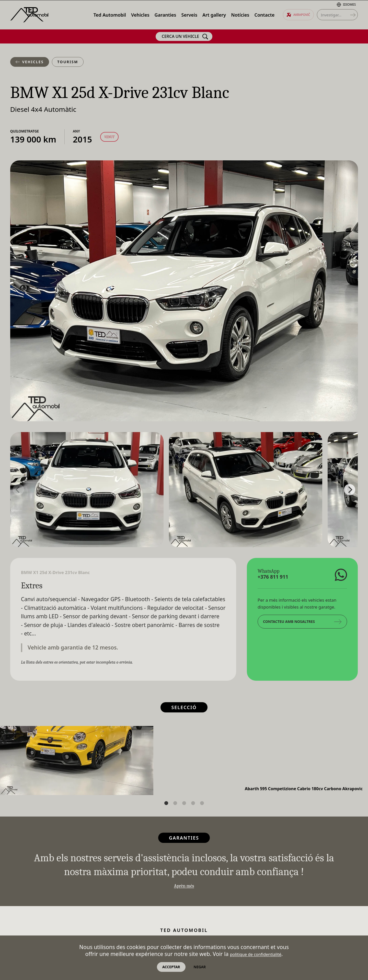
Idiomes (346, 4)
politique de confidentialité (256, 953)
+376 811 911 (279, 578)
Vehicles (30, 62)
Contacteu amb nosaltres (302, 624)
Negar (200, 967)
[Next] (350, 490)
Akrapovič (298, 15)
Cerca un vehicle (185, 37)
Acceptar (171, 967)
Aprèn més (184, 887)
